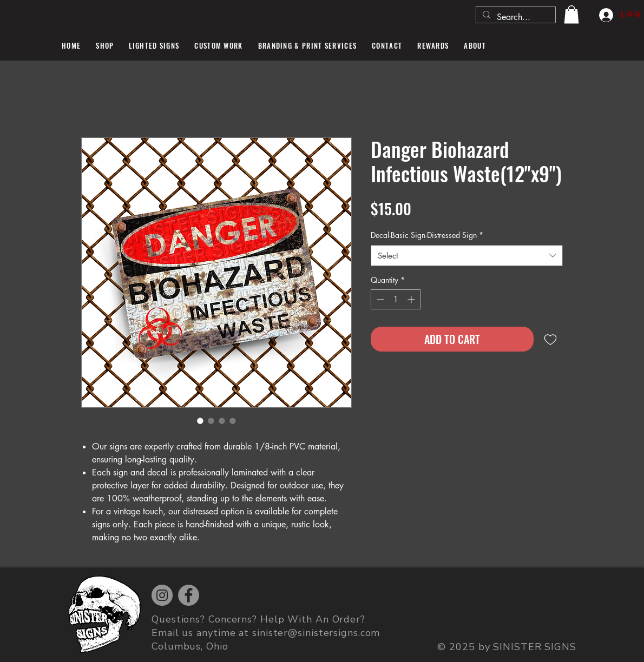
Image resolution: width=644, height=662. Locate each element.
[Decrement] (379, 299)
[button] (571, 14)
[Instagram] (162, 595)
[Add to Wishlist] (550, 339)
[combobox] (467, 256)
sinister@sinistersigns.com (316, 633)
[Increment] (412, 299)
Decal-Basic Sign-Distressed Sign (427, 235)
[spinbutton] (396, 299)
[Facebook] (189, 595)
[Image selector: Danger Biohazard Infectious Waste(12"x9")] (200, 421)
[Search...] (515, 17)
